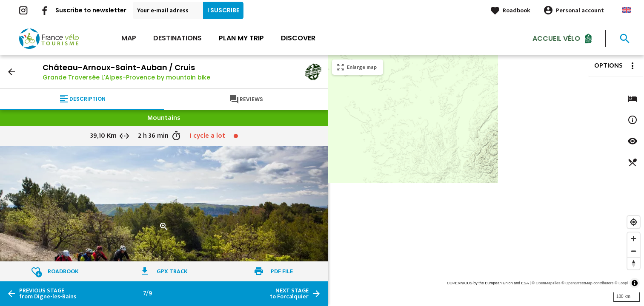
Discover (298, 38)
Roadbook (517, 10)
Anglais (627, 10)
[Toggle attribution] (635, 283)
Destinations (177, 38)
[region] (486, 181)
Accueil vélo (556, 38)
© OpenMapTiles (546, 283)
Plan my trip (241, 38)
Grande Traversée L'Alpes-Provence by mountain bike (126, 77)
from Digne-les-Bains (48, 294)
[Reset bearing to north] (634, 263)
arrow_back (11, 72)
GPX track (172, 271)
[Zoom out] (634, 251)
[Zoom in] (634, 239)
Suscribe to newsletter (91, 10)
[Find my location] (634, 222)
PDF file (282, 271)
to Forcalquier (289, 294)
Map (129, 38)
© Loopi (621, 283)
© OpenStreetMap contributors (587, 283)
